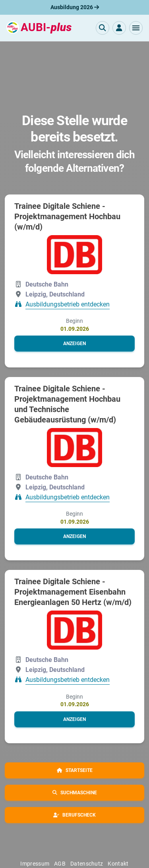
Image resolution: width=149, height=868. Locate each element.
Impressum (35, 864)
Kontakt (118, 864)
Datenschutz (87, 864)
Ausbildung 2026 (75, 7)
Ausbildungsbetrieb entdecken (68, 305)
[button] (136, 28)
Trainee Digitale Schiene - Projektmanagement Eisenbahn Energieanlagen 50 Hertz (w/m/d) (73, 592)
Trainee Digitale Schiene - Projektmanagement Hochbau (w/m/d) (67, 216)
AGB (60, 864)
